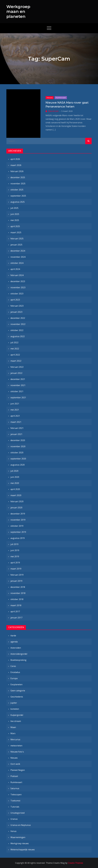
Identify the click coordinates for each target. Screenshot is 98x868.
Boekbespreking (18, 660)
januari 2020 (16, 508)
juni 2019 (15, 550)
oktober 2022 (17, 330)
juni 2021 (15, 404)
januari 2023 (16, 312)
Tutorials (15, 807)
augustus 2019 (18, 538)
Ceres (13, 666)
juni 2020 (15, 477)
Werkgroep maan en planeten (18, 11)
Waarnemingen (18, 837)
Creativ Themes (75, 863)
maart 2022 (16, 361)
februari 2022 (17, 367)
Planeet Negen (18, 770)
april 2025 (15, 226)
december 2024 (18, 251)
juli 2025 (14, 208)
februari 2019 (17, 575)
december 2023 (18, 281)
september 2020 (18, 459)
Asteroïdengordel (19, 654)
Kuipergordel (17, 715)
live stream (16, 721)
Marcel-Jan (53, 111)
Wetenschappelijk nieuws (23, 850)
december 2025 (18, 177)
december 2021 (18, 379)
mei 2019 (15, 556)
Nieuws (50, 98)
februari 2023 (17, 306)
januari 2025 (16, 245)
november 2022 (18, 324)
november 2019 (18, 520)
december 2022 (18, 318)
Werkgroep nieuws (20, 843)
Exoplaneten (16, 684)
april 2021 (15, 416)
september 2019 (18, 532)
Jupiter (14, 703)
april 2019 (15, 563)
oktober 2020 (17, 453)
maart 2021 (16, 422)
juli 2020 (14, 471)
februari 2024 (17, 275)
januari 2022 (16, 373)
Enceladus (15, 672)
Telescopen (16, 795)
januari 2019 (16, 581)
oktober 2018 (17, 599)
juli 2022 (14, 342)
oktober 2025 (17, 190)
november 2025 (18, 184)
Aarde (13, 636)
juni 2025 (15, 214)
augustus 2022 (18, 336)
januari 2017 (16, 618)
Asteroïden (16, 648)
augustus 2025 (18, 202)
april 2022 (15, 355)
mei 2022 (15, 349)
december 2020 (18, 440)
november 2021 (18, 385)
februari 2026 (17, 171)
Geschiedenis (17, 697)
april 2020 (15, 489)
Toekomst (15, 801)
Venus (13, 831)
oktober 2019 (17, 526)
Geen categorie (18, 691)
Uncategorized (17, 813)
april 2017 (15, 611)
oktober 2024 (17, 263)
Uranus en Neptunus (21, 825)
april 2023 (15, 300)
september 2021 (18, 398)
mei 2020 (15, 483)
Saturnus (15, 788)
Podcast (14, 776)
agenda (14, 642)
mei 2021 (15, 410)
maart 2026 (16, 165)
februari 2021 (17, 428)
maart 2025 (16, 232)
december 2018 (18, 587)
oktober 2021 (17, 391)
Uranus (14, 819)
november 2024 (18, 257)
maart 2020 (16, 495)
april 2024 (15, 269)
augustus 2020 (18, 465)
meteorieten (16, 746)
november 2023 (18, 287)
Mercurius (15, 739)
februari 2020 (17, 501)
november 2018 (18, 593)
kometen (15, 709)
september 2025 (18, 196)
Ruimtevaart (61, 98)
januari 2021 (16, 434)
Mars (13, 733)
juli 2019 (14, 544)
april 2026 (15, 159)
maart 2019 (16, 569)
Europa (14, 678)
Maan (13, 727)
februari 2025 (17, 239)
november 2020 (18, 446)
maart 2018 (16, 605)
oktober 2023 (17, 294)
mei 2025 (15, 220)
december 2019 (18, 514)
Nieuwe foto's (17, 752)
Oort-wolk (15, 764)
